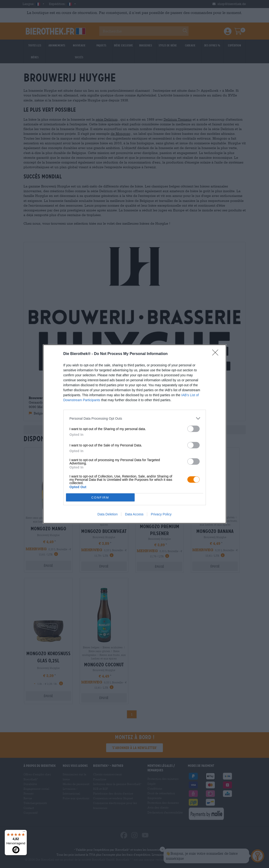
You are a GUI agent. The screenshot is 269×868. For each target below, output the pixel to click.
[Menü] (24, 833)
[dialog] (135, 434)
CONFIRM (100, 498)
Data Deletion (108, 514)
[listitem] (135, 418)
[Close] (217, 354)
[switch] (193, 429)
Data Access (134, 514)
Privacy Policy (161, 514)
